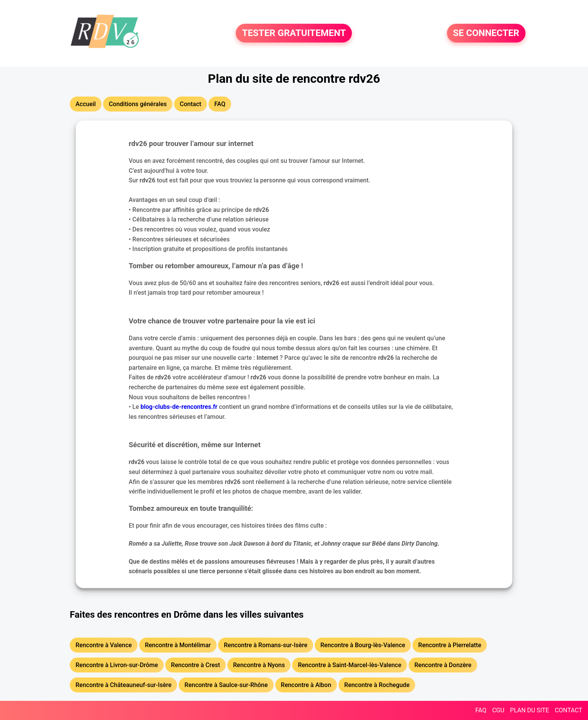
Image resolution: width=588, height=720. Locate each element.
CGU (498, 710)
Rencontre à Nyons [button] (259, 665)
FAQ (481, 710)
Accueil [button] (86, 104)
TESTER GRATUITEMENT (294, 33)
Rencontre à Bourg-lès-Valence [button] (363, 645)
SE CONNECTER (486, 33)
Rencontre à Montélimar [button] (178, 645)
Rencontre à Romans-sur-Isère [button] (266, 645)
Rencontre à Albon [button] (306, 685)
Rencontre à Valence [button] (104, 645)
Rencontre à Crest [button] (195, 665)
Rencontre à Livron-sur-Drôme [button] (117, 665)
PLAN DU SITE (530, 710)
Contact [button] (191, 104)
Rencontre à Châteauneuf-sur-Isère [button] (123, 685)
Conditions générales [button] (138, 104)
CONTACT (568, 710)
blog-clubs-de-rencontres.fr (179, 407)
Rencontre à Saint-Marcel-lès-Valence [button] (350, 665)
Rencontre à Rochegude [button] (377, 685)
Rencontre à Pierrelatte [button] (450, 645)
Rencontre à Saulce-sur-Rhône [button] (226, 685)
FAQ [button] (220, 104)
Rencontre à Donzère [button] (443, 665)
